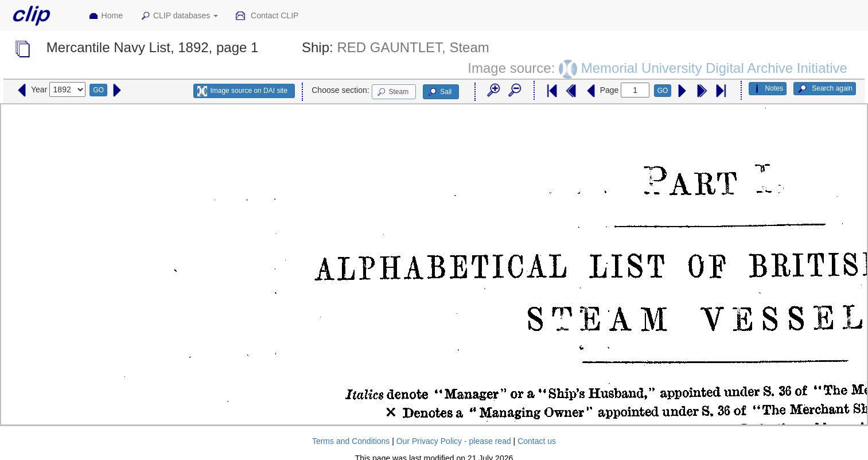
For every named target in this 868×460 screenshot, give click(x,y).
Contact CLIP (267, 16)
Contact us (537, 441)
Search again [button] (825, 89)
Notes (768, 89)
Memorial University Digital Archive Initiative (714, 68)
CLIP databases (179, 16)
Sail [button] (439, 92)
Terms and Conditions (351, 441)
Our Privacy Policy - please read (454, 441)
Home (106, 16)
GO (98, 90)
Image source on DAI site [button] (242, 91)
